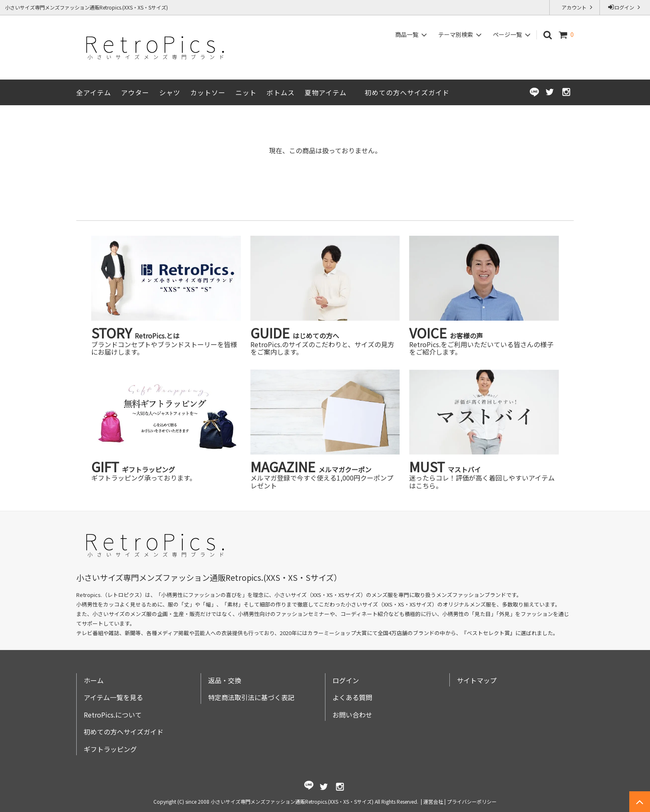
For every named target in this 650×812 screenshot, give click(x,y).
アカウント (575, 7)
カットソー (208, 92)
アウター (135, 92)
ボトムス (281, 92)
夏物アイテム (326, 92)
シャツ (170, 92)
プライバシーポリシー (472, 801)
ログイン (625, 7)
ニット (246, 92)
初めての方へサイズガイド (407, 92)
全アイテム (94, 92)
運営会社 (433, 801)
